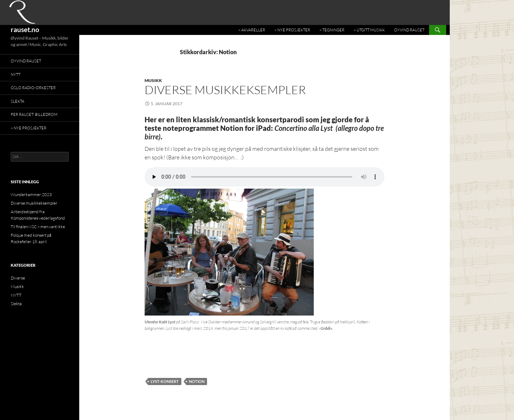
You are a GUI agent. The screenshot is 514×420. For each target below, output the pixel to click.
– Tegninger (332, 30)
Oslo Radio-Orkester (33, 88)
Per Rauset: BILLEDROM (34, 114)
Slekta (17, 101)
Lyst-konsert (165, 381)
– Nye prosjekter (292, 30)
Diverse (18, 278)
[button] (229, 252)
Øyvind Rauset (409, 30)
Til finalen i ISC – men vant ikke (38, 227)
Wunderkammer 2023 (31, 194)
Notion (197, 381)
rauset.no (25, 29)
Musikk (153, 80)
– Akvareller (252, 30)
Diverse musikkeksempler (225, 90)
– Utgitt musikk (369, 30)
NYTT (16, 75)
